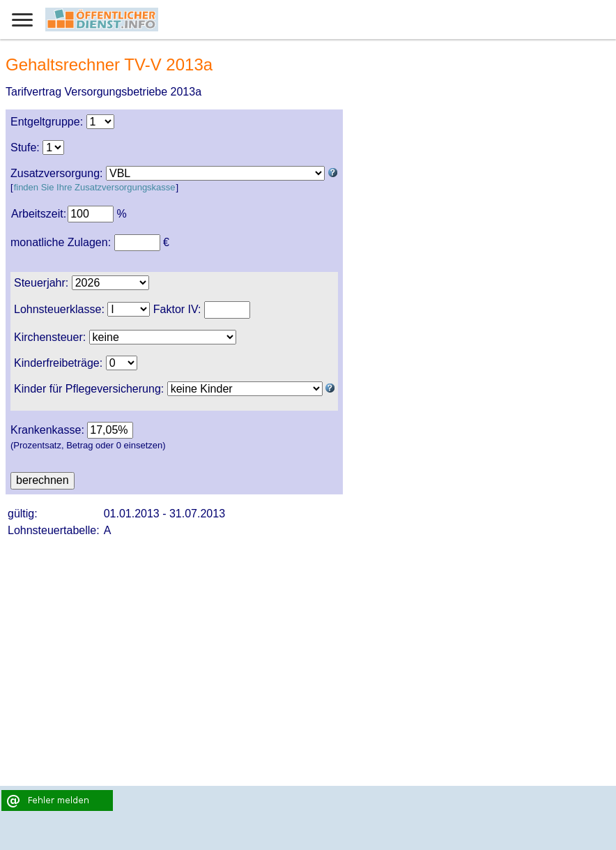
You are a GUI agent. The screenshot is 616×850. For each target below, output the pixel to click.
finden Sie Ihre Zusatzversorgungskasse (95, 187)
